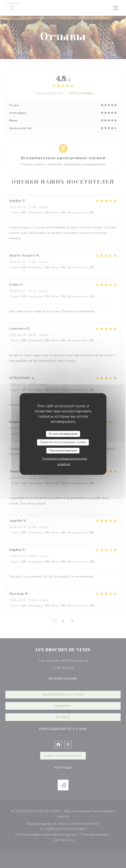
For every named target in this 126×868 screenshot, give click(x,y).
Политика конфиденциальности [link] (65, 459)
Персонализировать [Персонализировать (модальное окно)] (63, 450)
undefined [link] (64, 464)
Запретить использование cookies (63, 442)
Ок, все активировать (63, 434)
